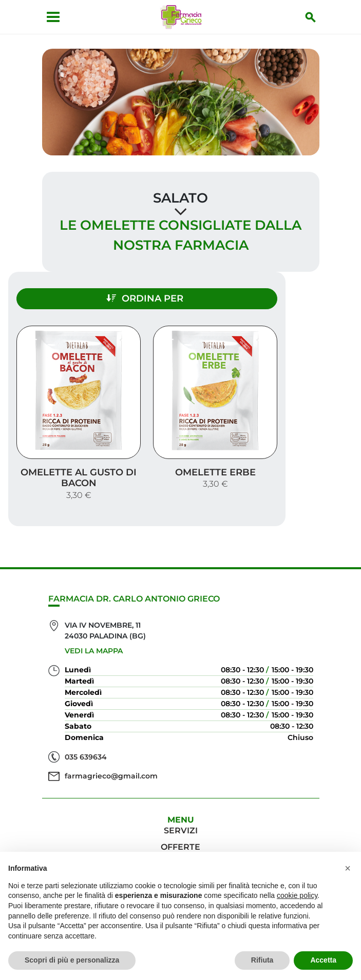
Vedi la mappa (94, 651)
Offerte (180, 847)
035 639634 (86, 757)
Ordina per (145, 298)
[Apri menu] (53, 17)
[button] (348, 868)
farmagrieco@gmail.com (111, 776)
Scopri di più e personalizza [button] (72, 960)
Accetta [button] (323, 960)
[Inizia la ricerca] (311, 17)
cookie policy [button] (297, 895)
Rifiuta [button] (262, 960)
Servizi (181, 831)
